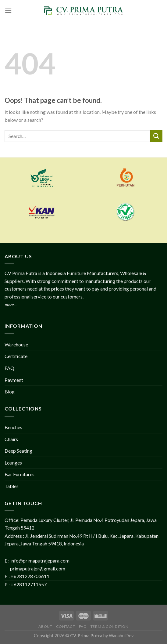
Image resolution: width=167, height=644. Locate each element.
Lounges (13, 463)
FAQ (9, 368)
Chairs (11, 439)
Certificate (16, 356)
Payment (14, 380)
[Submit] (156, 136)
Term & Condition (110, 626)
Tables (12, 486)
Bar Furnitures (20, 474)
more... (11, 305)
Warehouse (16, 344)
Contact (66, 626)
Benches (13, 427)
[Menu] (8, 11)
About (45, 626)
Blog (10, 391)
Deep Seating (18, 451)
